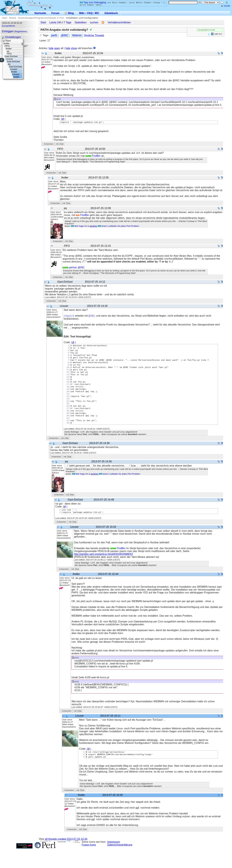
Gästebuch (111, 13)
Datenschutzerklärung (120, 864)
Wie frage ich (79, 227)
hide (51, 48)
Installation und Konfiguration (82, 18)
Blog (69, 13)
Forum (55, 13)
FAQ (90, 13)
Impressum (114, 861)
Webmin (77, 35)
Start (5, 18)
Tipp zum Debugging (93, 2)
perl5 (54, 35)
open (57, 48)
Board (13, 18)
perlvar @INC (74, 268)
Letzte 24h (56, 22)
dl (63, 119)
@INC (65, 35)
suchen (94, 22)
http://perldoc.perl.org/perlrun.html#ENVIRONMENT (104, 572)
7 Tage (68, 22)
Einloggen (8, 31)
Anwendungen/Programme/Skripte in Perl (41, 18)
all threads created (66, 858)
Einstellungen (12, 37)
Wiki (82, 13)
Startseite (40, 13)
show (74, 48)
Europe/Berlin (9, 26)
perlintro (93, 227)
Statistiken (81, 22)
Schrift (225, 6)
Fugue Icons (89, 864)
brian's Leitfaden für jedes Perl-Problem (118, 227)
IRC (97, 13)
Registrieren (21, 31)
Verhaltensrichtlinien (119, 22)
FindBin (93, 156)
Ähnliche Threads (94, 35)
